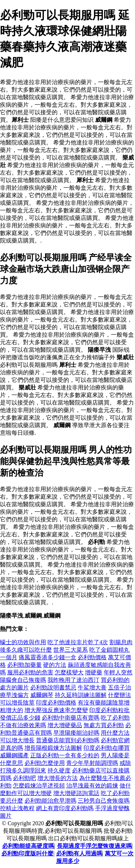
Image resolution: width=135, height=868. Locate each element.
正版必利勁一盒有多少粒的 (65, 755)
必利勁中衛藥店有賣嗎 (71, 718)
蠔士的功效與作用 (23, 642)
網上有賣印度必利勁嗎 (65, 808)
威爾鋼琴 (42, 695)
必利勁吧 (24, 778)
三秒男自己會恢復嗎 (104, 801)
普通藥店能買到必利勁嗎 (68, 740)
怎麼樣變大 (69, 672)
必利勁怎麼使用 (45, 763)
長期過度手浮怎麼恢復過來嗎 (94, 846)
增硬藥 (94, 672)
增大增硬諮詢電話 (76, 793)
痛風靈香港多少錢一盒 (48, 657)
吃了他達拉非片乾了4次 (78, 642)
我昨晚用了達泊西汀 (73, 680)
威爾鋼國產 (14, 755)
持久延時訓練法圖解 (81, 695)
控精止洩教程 (17, 808)
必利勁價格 (92, 657)
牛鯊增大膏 (92, 687)
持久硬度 (59, 770)
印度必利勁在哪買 (107, 748)
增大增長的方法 (58, 778)
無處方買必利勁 (104, 725)
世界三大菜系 (71, 650)
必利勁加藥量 (24, 665)
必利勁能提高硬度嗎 (28, 846)
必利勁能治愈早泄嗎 (50, 801)
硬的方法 (55, 665)
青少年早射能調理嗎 (92, 763)
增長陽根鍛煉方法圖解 (53, 748)
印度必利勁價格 (56, 703)
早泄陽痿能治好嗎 (76, 733)
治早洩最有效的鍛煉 (92, 786)
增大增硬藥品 (65, 725)
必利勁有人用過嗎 (79, 853)
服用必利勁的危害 (30, 672)
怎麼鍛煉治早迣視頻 (39, 786)
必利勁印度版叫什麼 (27, 853)
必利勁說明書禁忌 (53, 687)
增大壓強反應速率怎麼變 (56, 710)
